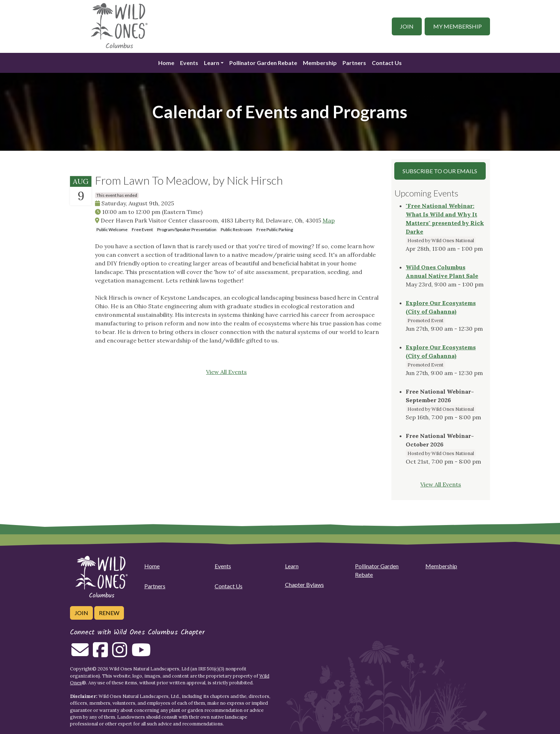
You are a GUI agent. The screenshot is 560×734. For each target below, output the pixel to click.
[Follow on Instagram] (120, 654)
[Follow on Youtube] (141, 654)
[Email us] (80, 654)
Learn (212, 63)
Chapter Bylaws (304, 585)
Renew (109, 613)
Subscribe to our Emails (440, 171)
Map (329, 220)
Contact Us (387, 63)
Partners (354, 63)
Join (407, 26)
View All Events (226, 372)
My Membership (457, 26)
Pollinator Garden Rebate (263, 63)
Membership (320, 63)
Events (189, 63)
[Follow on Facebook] (100, 654)
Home (166, 63)
